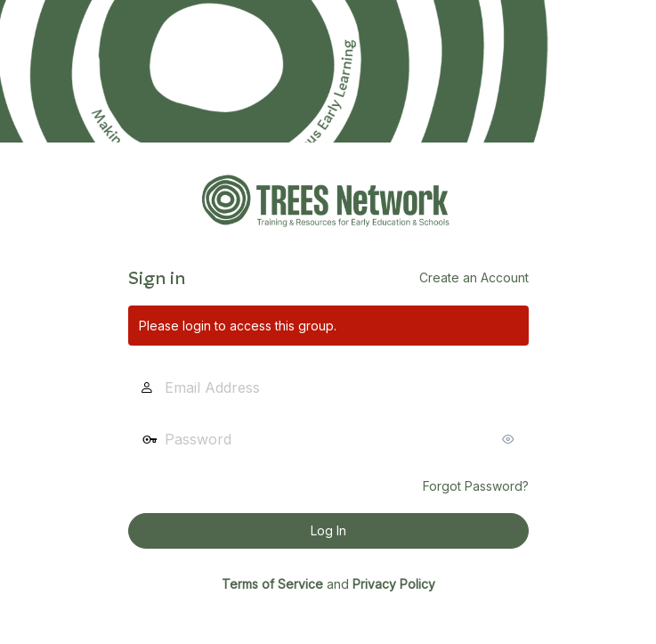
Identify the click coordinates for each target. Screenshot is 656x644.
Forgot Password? (476, 486)
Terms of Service (272, 584)
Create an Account (474, 277)
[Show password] (511, 439)
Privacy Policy (394, 584)
